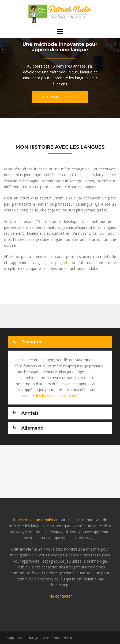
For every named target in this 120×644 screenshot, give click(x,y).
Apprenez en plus (60, 97)
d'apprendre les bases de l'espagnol (45, 396)
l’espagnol (58, 263)
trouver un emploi (38, 520)
